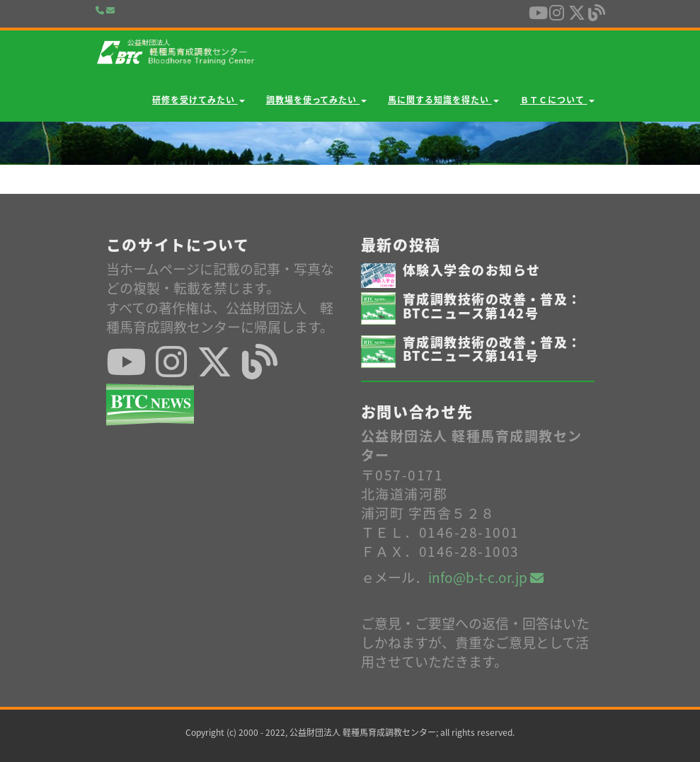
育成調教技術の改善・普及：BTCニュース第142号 (492, 306)
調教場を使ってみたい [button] (317, 100)
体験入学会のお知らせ (471, 270)
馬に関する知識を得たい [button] (443, 100)
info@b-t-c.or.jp (486, 577)
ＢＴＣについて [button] (557, 100)
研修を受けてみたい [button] (199, 100)
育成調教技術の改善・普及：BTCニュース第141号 (492, 349)
